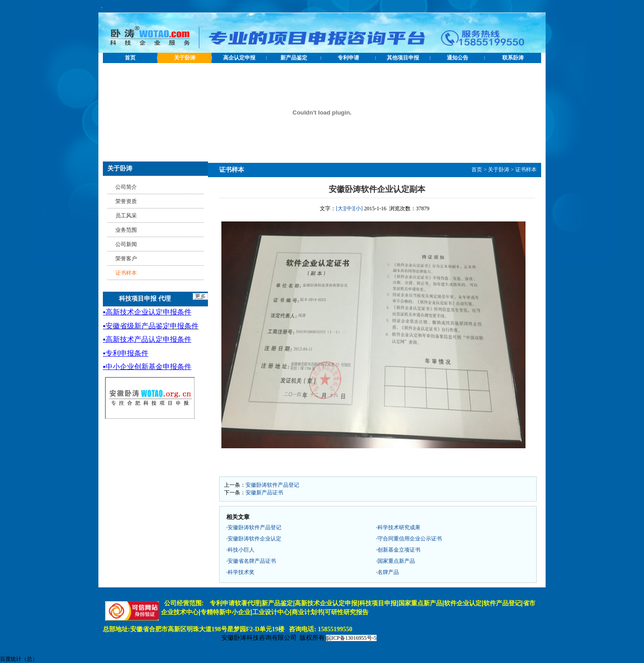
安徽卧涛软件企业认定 (254, 539)
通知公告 (458, 58)
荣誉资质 (126, 201)
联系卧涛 (513, 58)
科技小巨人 (241, 550)
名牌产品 (388, 572)
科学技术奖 (241, 572)
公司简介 (126, 187)
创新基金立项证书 (399, 550)
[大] (340, 208)
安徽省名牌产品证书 (252, 561)
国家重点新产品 (396, 561)
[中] (349, 208)
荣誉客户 (126, 259)
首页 (130, 58)
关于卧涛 (185, 58)
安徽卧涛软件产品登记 (272, 485)
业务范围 (126, 230)
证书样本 (526, 170)
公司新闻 (126, 244)
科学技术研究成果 (399, 527)
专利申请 (348, 58)
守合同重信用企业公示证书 (410, 539)
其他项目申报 (403, 58)
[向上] (628, 647)
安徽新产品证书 (264, 493)
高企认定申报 (239, 58)
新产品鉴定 (294, 58)
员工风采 (126, 216)
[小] (358, 208)
